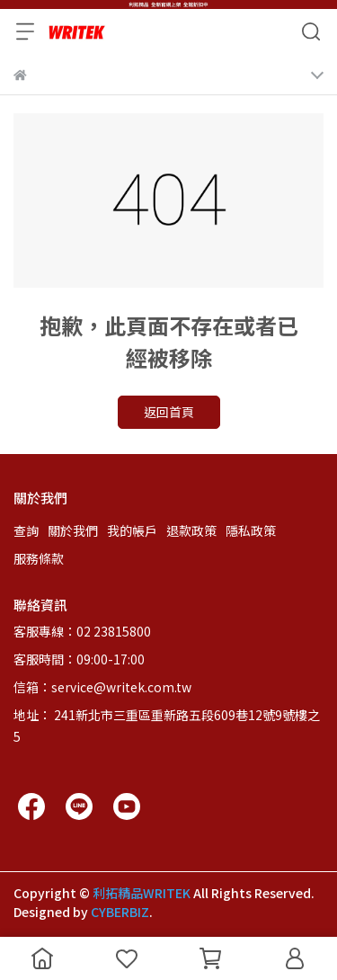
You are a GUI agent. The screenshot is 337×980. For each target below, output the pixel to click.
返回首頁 (169, 412)
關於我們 (73, 530)
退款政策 (191, 530)
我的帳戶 (132, 530)
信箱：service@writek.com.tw (102, 687)
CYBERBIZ (120, 912)
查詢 (26, 530)
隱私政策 (251, 530)
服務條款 (39, 558)
